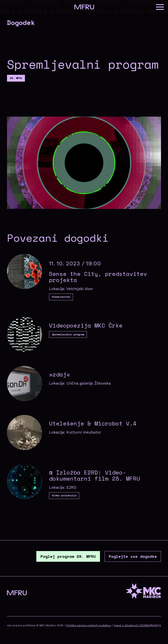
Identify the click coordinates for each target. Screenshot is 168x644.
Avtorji (156, 625)
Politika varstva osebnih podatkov (89, 625)
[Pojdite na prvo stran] (84, 7)
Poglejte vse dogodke (133, 556)
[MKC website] (143, 592)
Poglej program (68, 556)
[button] (160, 7)
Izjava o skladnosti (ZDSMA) (132, 625)
